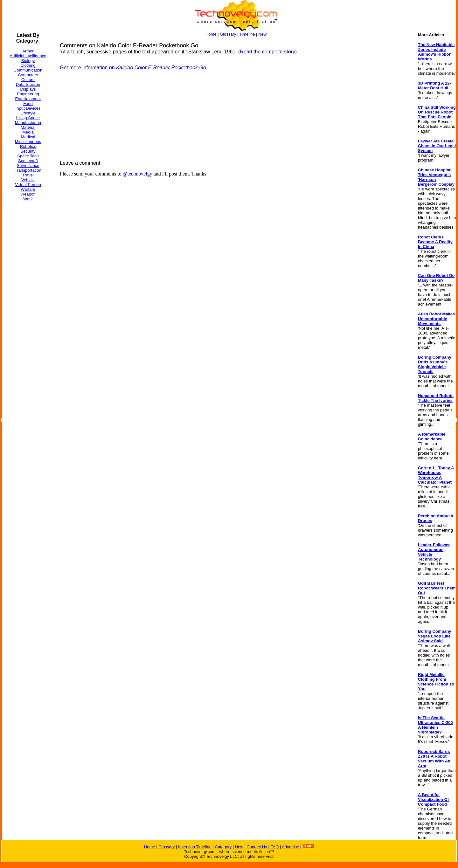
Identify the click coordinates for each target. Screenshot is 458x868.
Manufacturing (28, 123)
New (262, 34)
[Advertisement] (27, 302)
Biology (28, 61)
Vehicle (28, 180)
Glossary (228, 34)
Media (28, 132)
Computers (28, 75)
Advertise (290, 847)
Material (28, 127)
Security (28, 151)
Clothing (28, 65)
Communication (28, 70)
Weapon (28, 194)
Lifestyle (28, 113)
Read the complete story (267, 52)
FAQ (274, 847)
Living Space (28, 118)
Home (211, 34)
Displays (28, 89)
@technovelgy (138, 174)
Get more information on (133, 68)
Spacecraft (28, 161)
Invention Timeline (195, 847)
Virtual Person (28, 185)
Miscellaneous (28, 142)
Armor (28, 51)
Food (28, 103)
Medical (28, 137)
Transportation (28, 170)
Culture (28, 80)
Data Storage (28, 84)
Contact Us (257, 847)
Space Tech (28, 156)
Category (223, 847)
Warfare (28, 189)
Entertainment (28, 99)
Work (28, 199)
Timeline (247, 34)
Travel (28, 175)
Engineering (28, 94)
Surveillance (28, 165)
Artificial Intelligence (28, 56)
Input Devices (28, 108)
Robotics (28, 146)
